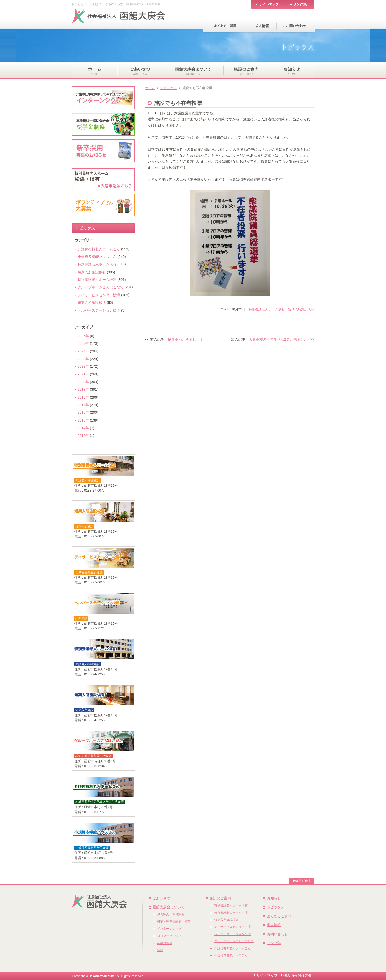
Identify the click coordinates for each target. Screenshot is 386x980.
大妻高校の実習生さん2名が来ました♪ (279, 339)
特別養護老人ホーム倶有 (267, 309)
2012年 (83, 436)
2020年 (83, 382)
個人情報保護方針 (298, 975)
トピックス (169, 88)
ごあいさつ (161, 898)
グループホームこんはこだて (101, 287)
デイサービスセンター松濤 (99, 295)
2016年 (83, 412)
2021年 (83, 374)
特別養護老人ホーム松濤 (97, 280)
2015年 (83, 420)
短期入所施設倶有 (301, 309)
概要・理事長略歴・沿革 (174, 922)
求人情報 (274, 925)
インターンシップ (169, 929)
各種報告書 (165, 943)
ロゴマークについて (171, 936)
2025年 (83, 344)
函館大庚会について (168, 907)
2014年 (83, 428)
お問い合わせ (277, 934)
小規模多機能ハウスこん (97, 257)
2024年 (83, 351)
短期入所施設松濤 (92, 303)
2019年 (83, 389)
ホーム (150, 88)
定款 (160, 950)
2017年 (83, 405)
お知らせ (274, 898)
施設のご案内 (220, 898)
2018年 (83, 397)
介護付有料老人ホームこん (99, 249)
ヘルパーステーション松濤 (99, 310)
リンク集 (274, 943)
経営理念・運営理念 (171, 915)
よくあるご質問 (279, 916)
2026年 (83, 336)
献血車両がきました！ (185, 339)
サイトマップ (267, 975)
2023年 (83, 359)
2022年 (83, 366)
